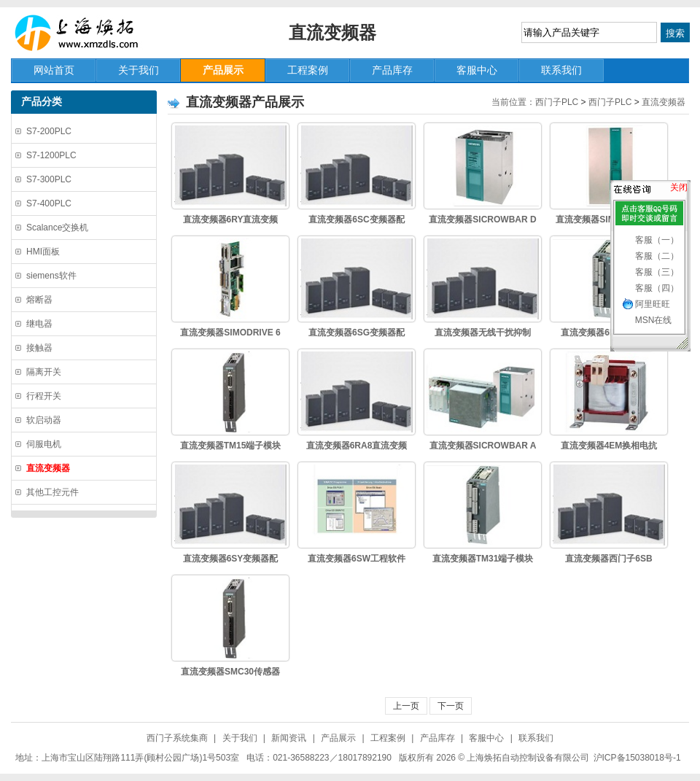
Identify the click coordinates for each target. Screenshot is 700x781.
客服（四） (657, 288)
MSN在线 (654, 320)
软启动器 (44, 420)
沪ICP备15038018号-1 (637, 758)
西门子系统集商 (177, 738)
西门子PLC (557, 102)
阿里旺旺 (653, 304)
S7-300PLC (49, 179)
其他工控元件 (52, 492)
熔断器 (39, 300)
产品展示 (338, 738)
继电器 (39, 324)
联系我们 (536, 738)
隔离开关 (44, 372)
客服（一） (657, 240)
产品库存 (437, 738)
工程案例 (388, 738)
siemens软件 (51, 276)
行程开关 (44, 396)
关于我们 (240, 738)
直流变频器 (664, 102)
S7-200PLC (49, 131)
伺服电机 (44, 444)
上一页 (406, 706)
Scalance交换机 (57, 228)
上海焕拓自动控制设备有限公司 (84, 33)
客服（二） (657, 256)
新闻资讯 (289, 738)
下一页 (451, 706)
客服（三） (657, 272)
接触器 (39, 348)
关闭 (679, 187)
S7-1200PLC (51, 155)
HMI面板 (43, 252)
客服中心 (486, 738)
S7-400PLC (49, 203)
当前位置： (513, 102)
